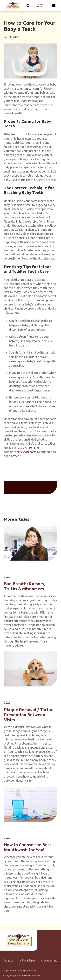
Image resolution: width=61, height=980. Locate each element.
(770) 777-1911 (25, 448)
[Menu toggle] (54, 6)
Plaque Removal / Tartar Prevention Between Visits (28, 715)
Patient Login (40, 6)
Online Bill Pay (27, 961)
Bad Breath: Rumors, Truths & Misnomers (24, 586)
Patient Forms (49, 961)
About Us (8, 961)
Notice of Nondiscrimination (28, 976)
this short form (27, 452)
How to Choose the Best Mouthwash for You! (28, 847)
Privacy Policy (9, 976)
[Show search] (28, 6)
